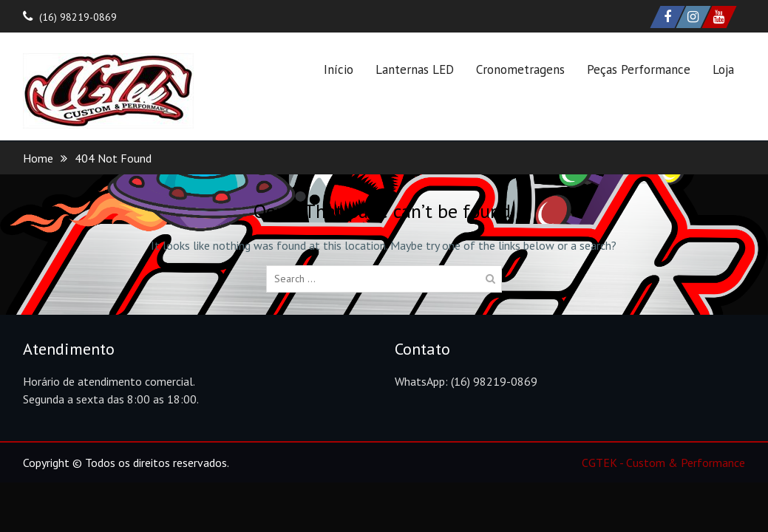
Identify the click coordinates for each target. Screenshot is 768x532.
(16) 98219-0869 (78, 17)
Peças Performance (639, 69)
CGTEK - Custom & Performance (663, 463)
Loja (723, 69)
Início (339, 69)
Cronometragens (520, 69)
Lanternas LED (415, 69)
